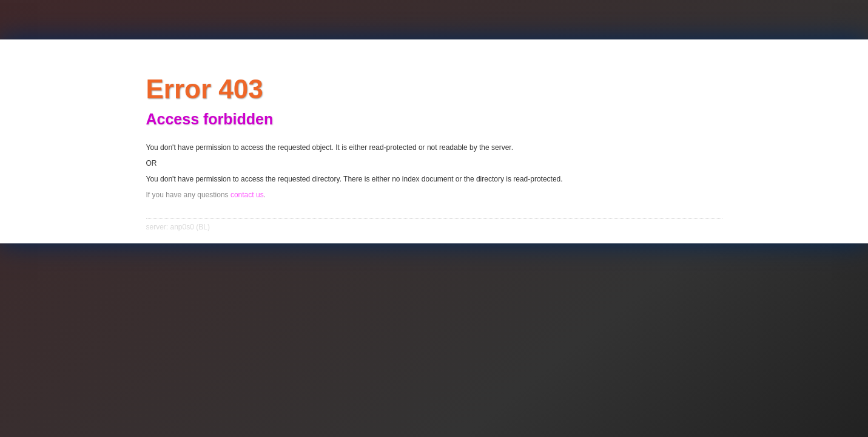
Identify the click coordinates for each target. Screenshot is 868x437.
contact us (247, 195)
